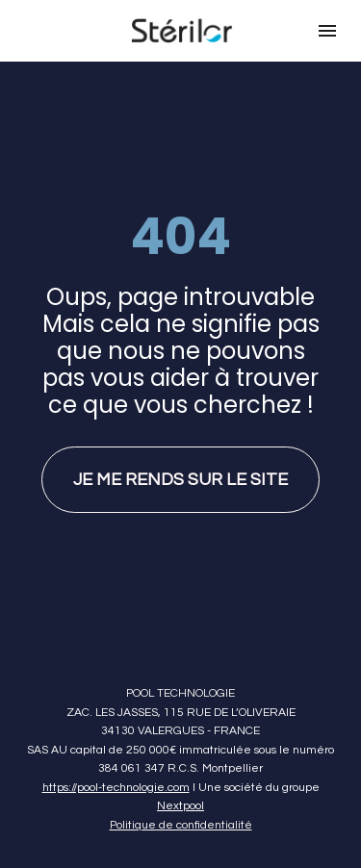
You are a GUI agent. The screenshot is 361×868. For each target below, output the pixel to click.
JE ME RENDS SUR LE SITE (180, 474)
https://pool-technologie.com (116, 775)
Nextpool (180, 794)
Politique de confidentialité (181, 813)
